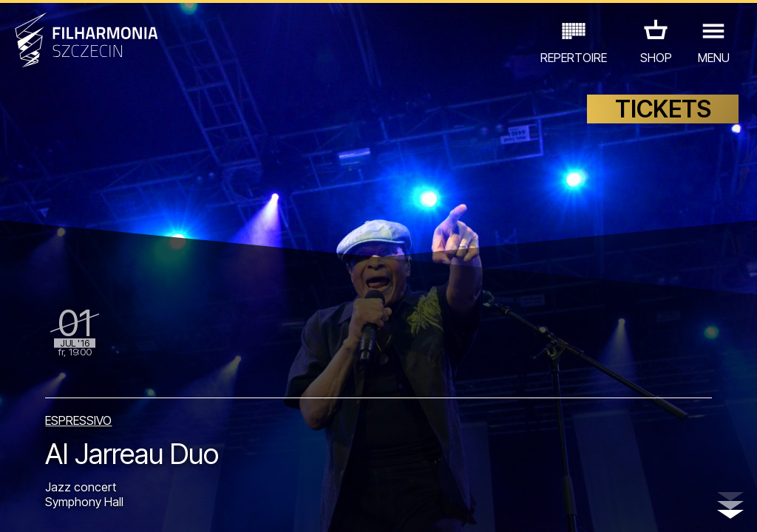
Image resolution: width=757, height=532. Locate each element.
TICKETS (663, 109)
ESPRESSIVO (78, 420)
